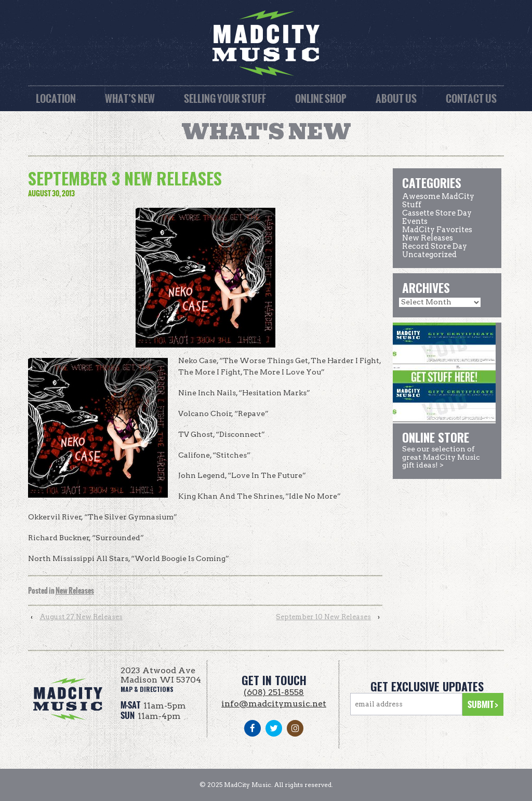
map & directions (147, 689)
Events (415, 221)
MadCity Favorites (437, 230)
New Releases (75, 591)
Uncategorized (429, 255)
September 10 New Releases (323, 617)
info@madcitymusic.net (274, 704)
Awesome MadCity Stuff (438, 201)
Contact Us (471, 98)
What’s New (130, 98)
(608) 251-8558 (274, 692)
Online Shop (321, 98)
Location (56, 98)
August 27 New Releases (81, 617)
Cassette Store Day (437, 213)
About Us (396, 98)
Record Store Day (435, 246)
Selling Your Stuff (225, 98)
